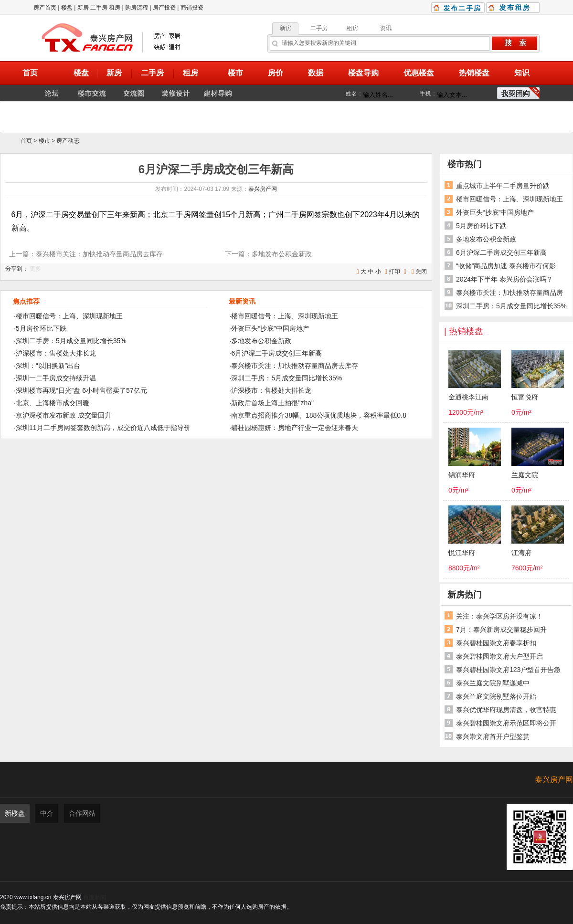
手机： (428, 94)
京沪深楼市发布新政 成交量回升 (64, 415)
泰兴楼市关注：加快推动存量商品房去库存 (295, 366)
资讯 (386, 28)
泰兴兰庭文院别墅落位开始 (496, 696)
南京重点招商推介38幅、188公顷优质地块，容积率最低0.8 (318, 415)
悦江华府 (462, 553)
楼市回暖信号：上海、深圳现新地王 (69, 316)
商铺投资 (192, 8)
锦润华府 (462, 475)
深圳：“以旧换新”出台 (48, 366)
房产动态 (68, 141)
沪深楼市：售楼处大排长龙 (56, 353)
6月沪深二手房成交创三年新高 (276, 353)
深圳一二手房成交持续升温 (56, 378)
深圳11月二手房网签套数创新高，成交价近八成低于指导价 (103, 428)
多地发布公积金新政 (261, 341)
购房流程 (137, 8)
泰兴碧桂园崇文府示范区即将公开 (506, 723)
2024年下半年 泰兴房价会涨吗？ (504, 279)
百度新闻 (95, 897)
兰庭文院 (525, 475)
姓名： (354, 94)
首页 (26, 141)
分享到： (17, 269)
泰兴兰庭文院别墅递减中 (493, 683)
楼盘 (67, 8)
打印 (394, 272)
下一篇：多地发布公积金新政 (268, 254)
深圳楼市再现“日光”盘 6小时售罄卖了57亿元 (81, 390)
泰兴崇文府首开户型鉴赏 (493, 736)
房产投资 (164, 8)
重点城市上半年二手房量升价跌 (503, 186)
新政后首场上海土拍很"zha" (272, 403)
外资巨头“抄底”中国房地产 (270, 328)
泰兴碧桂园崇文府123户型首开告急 (508, 670)
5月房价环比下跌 (41, 328)
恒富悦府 (525, 397)
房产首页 (45, 8)
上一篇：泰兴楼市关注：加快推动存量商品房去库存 (86, 254)
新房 (83, 8)
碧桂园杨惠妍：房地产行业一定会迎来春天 (295, 428)
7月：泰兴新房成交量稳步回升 (501, 630)
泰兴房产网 (263, 189)
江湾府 (521, 553)
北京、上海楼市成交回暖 (53, 403)
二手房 (99, 8)
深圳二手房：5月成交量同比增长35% (71, 341)
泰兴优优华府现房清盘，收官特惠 (506, 710)
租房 (115, 8)
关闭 (421, 272)
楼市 (44, 141)
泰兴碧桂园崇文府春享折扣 (496, 643)
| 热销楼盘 (464, 331)
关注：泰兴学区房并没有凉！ (499, 616)
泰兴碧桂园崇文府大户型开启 (499, 656)
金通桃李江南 (468, 397)
